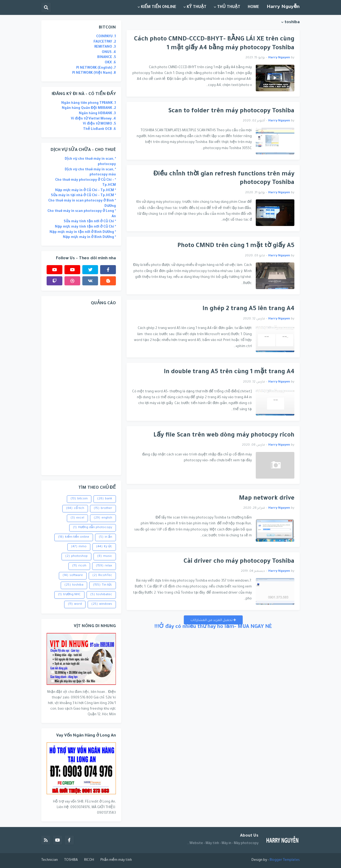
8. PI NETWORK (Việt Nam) (94, 73)
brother (103, 509)
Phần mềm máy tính (116, 860)
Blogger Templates (285, 860)
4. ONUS (109, 52)
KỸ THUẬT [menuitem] (197, 7)
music (105, 557)
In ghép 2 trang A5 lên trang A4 (248, 309)
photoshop (76, 557)
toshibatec (101, 595)
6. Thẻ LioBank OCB (100, 129)
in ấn (105, 537)
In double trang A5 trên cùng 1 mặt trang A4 (229, 372)
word (75, 604)
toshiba (74, 585)
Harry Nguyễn (283, 7)
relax (104, 566)
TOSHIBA (71, 860)
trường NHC (69, 595)
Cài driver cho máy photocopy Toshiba (239, 562)
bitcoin (79, 499)
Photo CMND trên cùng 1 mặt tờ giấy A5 (236, 246)
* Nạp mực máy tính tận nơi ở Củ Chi (85, 227)
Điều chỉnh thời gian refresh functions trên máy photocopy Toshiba (224, 179)
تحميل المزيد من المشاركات (212, 620)
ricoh (79, 566)
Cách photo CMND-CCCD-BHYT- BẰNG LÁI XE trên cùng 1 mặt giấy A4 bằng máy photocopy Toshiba (214, 44)
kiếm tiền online (74, 537)
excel (77, 518)
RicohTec (102, 576)
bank (105, 499)
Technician (50, 860)
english (103, 518)
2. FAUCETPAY (105, 42)
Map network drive (267, 499)
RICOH (89, 860)
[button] (46, 7)
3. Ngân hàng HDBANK (97, 114)
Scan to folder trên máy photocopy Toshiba (231, 111)
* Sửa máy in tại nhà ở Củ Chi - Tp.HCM (83, 196)
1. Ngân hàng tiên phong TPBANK (89, 103)
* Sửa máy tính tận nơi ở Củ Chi (90, 222)
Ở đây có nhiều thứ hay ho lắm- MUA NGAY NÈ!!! (213, 627)
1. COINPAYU (106, 37)
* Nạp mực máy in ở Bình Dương (89, 237)
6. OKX (110, 63)
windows (102, 604)
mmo (79, 547)
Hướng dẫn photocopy (93, 528)
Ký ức (104, 547)
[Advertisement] (81, 390)
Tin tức (103, 585)
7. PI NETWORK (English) (96, 68)
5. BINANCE (107, 57)
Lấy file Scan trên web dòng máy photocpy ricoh (224, 436)
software (73, 576)
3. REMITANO (105, 47)
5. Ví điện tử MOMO (99, 124)
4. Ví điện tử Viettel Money (93, 119)
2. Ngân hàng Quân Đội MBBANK (89, 108)
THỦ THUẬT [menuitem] (229, 7)
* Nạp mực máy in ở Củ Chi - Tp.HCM (86, 191)
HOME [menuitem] (253, 7)
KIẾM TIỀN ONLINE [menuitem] (159, 7)
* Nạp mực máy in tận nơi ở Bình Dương (83, 232)
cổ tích (75, 509)
